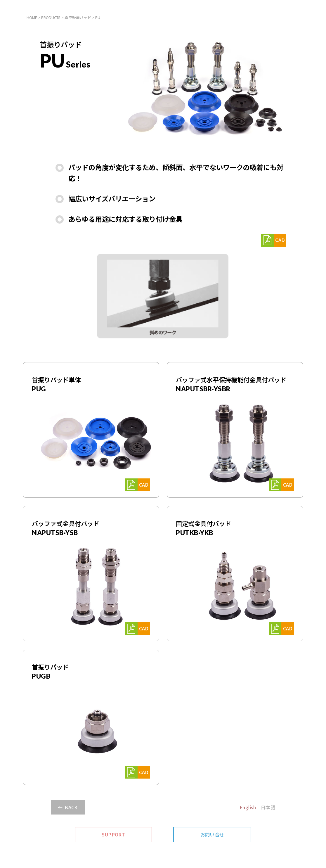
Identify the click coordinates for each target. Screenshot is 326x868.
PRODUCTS (51, 17)
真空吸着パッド (78, 17)
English (248, 807)
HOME (32, 17)
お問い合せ (212, 834)
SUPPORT (113, 834)
